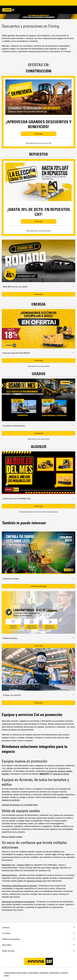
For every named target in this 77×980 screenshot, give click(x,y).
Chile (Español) (44, 973)
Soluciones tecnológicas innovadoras (18, 902)
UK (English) (64, 973)
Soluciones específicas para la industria (19, 886)
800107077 (45, 774)
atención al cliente (61, 774)
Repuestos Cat (8, 865)
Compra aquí (38, 506)
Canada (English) (33, 973)
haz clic (55, 868)
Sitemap (6, 976)
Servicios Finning (9, 875)
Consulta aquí (38, 433)
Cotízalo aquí (38, 294)
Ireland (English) (54, 973)
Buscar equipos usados (12, 837)
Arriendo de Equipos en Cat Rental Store (20, 805)
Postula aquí (39, 703)
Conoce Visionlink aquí (38, 586)
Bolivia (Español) (22, 973)
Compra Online (23, 865)
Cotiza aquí (38, 134)
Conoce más (38, 646)
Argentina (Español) (10, 973)
